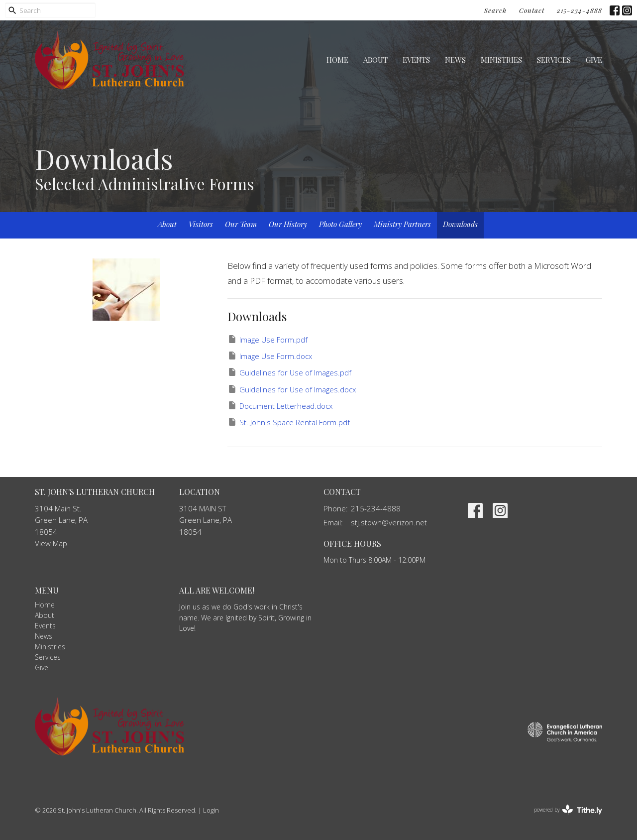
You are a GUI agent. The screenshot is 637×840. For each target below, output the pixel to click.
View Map (51, 543)
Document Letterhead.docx (280, 406)
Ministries (501, 60)
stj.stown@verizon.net (389, 522)
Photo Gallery (340, 224)
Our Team (241, 224)
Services (554, 60)
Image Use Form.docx (270, 356)
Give (594, 60)
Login (211, 810)
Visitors (201, 224)
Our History (288, 224)
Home (337, 60)
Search (495, 10)
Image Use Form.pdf (267, 339)
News (455, 60)
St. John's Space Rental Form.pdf (289, 422)
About (375, 60)
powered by (568, 810)
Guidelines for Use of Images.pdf (289, 372)
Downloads (460, 224)
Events (416, 60)
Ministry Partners (402, 224)
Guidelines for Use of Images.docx (292, 389)
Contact (532, 10)
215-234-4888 (580, 10)
